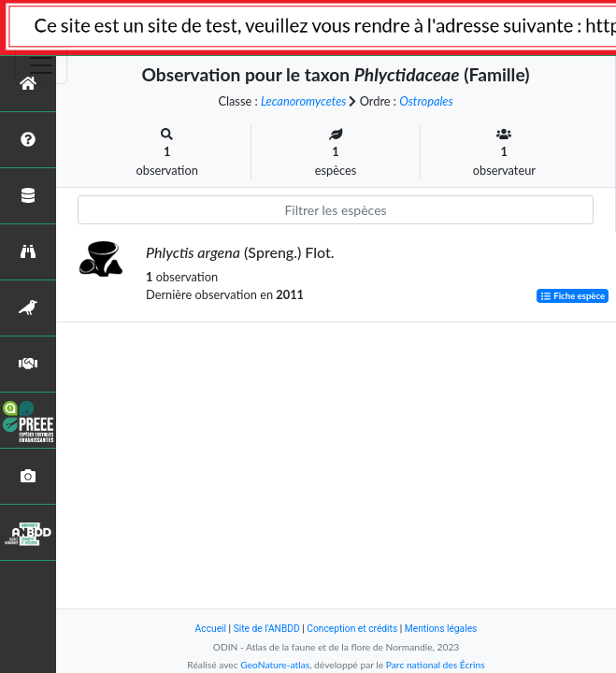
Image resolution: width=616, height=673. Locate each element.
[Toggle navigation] (41, 65)
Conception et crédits (352, 629)
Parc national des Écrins (436, 665)
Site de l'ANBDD (267, 629)
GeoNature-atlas (275, 665)
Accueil (211, 629)
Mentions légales (441, 629)
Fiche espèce (573, 296)
